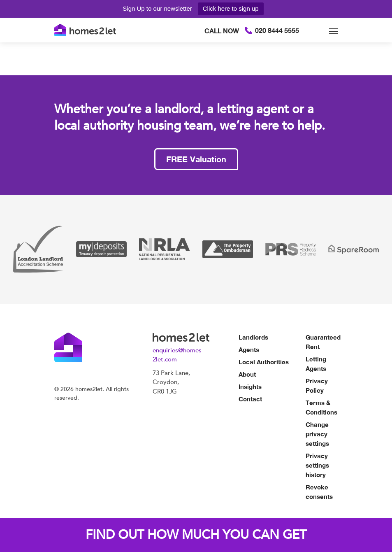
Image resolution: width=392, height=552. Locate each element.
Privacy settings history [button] (317, 465)
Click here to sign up (231, 8)
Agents (249, 349)
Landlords (253, 337)
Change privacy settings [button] (317, 434)
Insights (250, 387)
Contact (250, 399)
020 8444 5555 (252, 30)
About (247, 374)
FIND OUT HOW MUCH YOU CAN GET (196, 535)
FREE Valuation (196, 159)
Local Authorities (264, 362)
